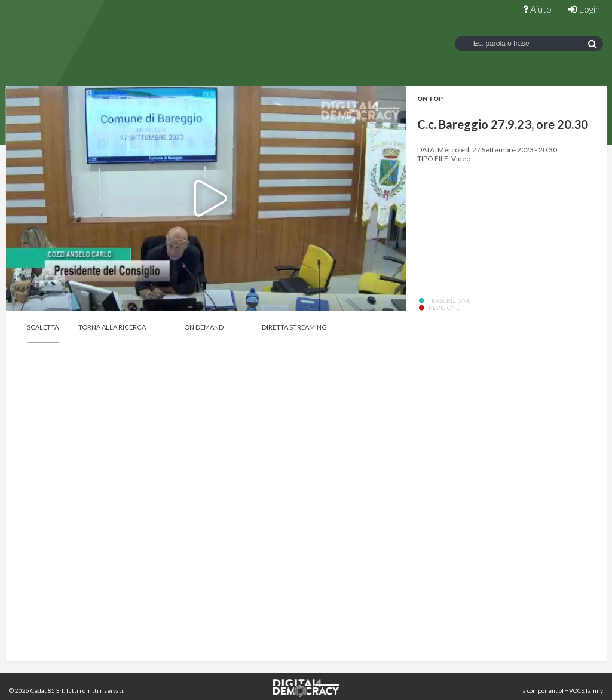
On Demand (204, 327)
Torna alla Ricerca (112, 327)
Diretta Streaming (294, 327)
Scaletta (43, 327)
